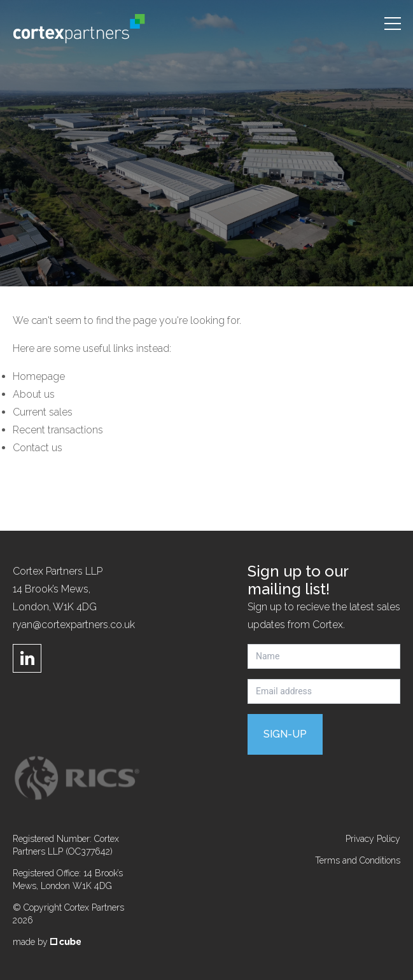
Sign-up (285, 734)
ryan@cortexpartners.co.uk (74, 625)
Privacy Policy (373, 839)
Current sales (43, 412)
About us (34, 394)
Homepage (39, 376)
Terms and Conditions (358, 860)
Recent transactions (58, 430)
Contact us (38, 448)
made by (47, 942)
